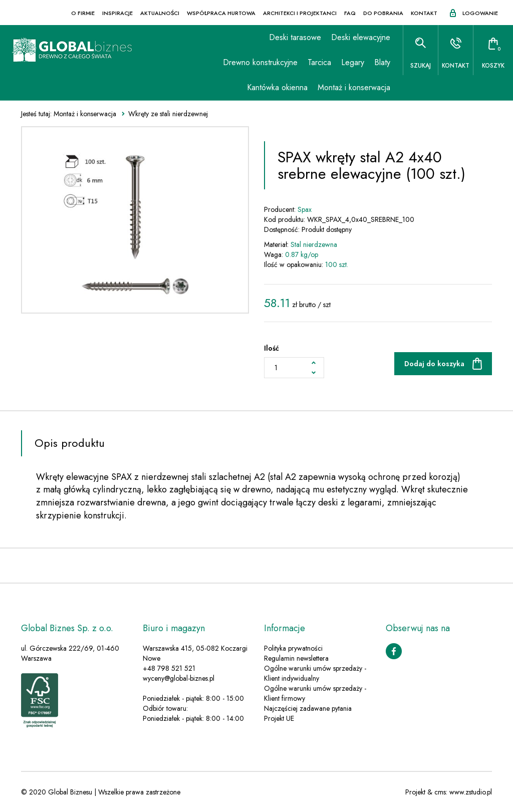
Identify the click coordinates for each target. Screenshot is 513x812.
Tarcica (319, 62)
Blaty (382, 62)
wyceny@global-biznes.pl (179, 678)
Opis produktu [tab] (70, 443)
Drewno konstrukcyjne (260, 62)
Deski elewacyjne (361, 37)
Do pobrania (383, 13)
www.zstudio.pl (471, 792)
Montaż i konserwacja (354, 87)
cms (440, 792)
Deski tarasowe (295, 37)
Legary (353, 62)
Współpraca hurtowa (221, 13)
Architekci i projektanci (300, 13)
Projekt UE (279, 718)
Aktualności (160, 13)
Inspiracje (117, 13)
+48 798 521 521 (169, 668)
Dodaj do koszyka (434, 364)
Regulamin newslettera (296, 658)
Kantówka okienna (277, 87)
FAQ (350, 13)
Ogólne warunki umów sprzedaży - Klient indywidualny (315, 673)
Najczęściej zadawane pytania (308, 708)
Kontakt (424, 13)
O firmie (83, 13)
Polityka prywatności (293, 648)
